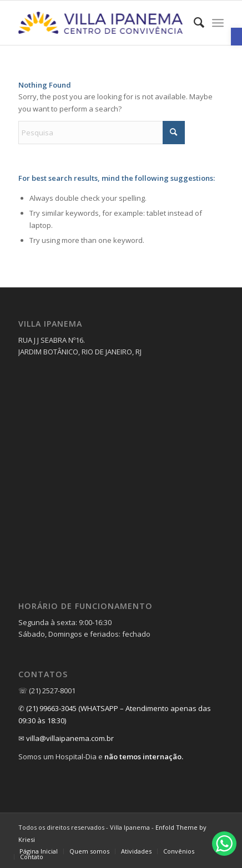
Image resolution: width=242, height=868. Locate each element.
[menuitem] (193, 23)
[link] (236, 37)
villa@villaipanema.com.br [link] (70, 738)
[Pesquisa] (102, 133)
